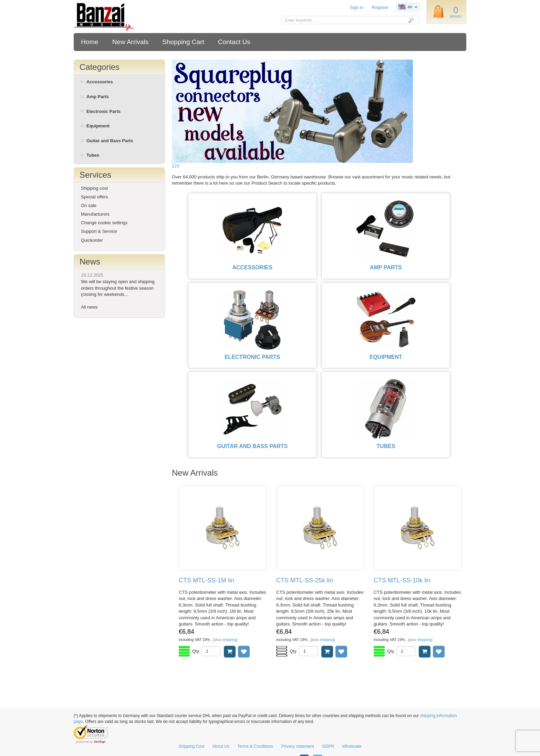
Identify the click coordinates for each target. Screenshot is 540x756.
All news (89, 307)
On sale (89, 205)
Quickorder (92, 240)
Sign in (357, 7)
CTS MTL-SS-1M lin (206, 581)
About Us (221, 746)
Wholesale (352, 746)
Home (90, 42)
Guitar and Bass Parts (110, 141)
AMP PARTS (386, 267)
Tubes (93, 155)
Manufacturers (95, 214)
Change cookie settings (104, 223)
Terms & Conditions (255, 746)
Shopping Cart (183, 42)
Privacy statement (298, 746)
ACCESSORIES (252, 267)
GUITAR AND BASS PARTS (252, 446)
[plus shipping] (225, 640)
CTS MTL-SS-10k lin (402, 581)
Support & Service (99, 231)
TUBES (386, 446)
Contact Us (234, 42)
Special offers (95, 197)
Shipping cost (94, 188)
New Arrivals (131, 42)
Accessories (100, 82)
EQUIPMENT (386, 357)
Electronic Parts (103, 111)
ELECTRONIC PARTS (252, 357)
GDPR (328, 746)
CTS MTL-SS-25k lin (305, 581)
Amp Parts (98, 97)
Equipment (98, 126)
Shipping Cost (192, 746)
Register (380, 7)
